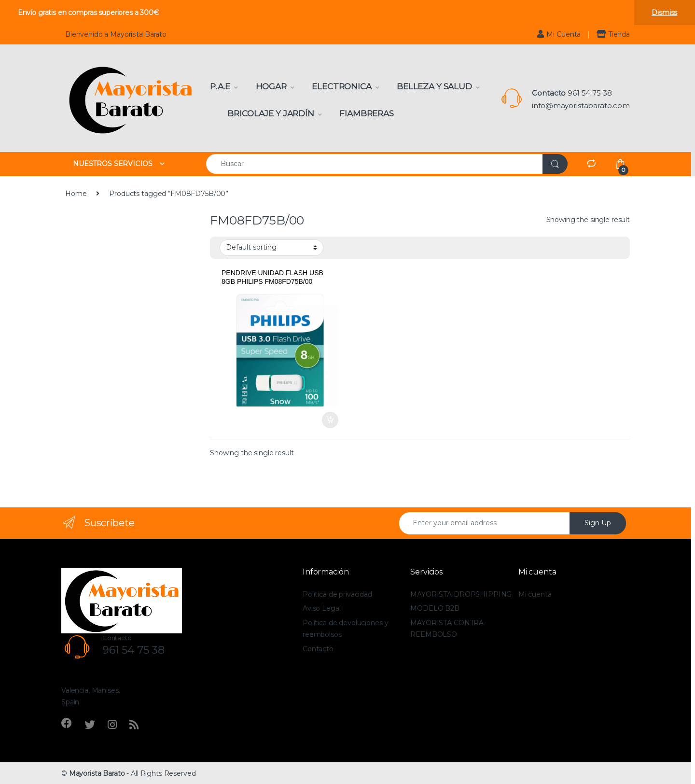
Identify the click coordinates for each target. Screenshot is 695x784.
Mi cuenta (535, 594)
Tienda (613, 34)
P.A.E (220, 86)
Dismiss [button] (664, 13)
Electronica (341, 86)
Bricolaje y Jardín (271, 113)
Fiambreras (367, 113)
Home (76, 194)
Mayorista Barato (97, 773)
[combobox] (375, 164)
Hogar (271, 86)
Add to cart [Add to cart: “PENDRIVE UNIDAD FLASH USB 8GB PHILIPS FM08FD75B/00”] (330, 420)
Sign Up (598, 523)
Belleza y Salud (434, 86)
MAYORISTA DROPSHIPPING (461, 594)
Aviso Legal (321, 608)
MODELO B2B (435, 608)
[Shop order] (271, 248)
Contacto (318, 649)
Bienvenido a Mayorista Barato (116, 34)
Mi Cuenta (559, 34)
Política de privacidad (337, 594)
